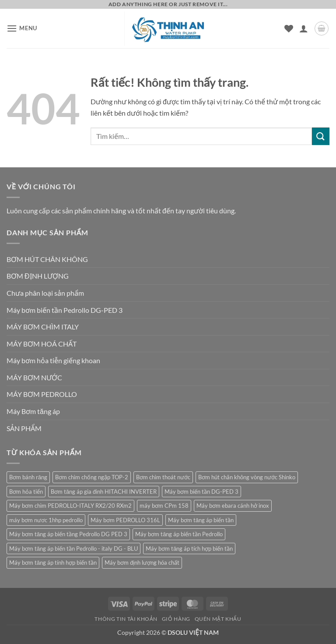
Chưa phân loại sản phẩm (45, 293)
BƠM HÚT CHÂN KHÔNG (47, 259)
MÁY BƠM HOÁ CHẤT (42, 344)
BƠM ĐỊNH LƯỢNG (38, 276)
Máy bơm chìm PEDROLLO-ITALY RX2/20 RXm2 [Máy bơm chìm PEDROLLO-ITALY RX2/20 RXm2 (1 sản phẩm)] (70, 506)
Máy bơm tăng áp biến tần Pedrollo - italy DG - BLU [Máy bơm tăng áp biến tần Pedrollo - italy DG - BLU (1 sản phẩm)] (73, 548)
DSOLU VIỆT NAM (193, 632)
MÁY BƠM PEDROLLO (42, 394)
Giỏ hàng (176, 619)
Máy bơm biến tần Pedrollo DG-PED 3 (65, 310)
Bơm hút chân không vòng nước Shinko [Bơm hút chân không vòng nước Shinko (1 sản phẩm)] (247, 477)
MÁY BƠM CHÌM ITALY (43, 327)
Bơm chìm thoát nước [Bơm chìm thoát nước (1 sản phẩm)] (163, 477)
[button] (22, 28)
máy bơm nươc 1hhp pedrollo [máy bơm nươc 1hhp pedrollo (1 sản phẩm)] (46, 520)
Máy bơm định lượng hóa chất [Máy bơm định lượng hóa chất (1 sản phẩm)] (142, 563)
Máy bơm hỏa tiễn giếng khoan (53, 360)
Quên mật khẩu (218, 619)
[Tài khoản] (304, 28)
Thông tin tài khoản (126, 619)
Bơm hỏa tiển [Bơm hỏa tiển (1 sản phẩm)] (26, 492)
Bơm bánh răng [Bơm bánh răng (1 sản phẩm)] (28, 477)
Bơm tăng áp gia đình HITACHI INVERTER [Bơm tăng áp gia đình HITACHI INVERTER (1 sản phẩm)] (104, 492)
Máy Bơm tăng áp (33, 411)
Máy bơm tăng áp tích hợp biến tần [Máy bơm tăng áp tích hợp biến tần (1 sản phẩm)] (189, 548)
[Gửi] (321, 136)
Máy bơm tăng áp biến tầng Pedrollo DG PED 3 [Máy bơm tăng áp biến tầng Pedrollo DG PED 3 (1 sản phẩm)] (68, 534)
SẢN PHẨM (24, 428)
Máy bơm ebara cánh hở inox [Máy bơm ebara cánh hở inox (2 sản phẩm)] (233, 506)
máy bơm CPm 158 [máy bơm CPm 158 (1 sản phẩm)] (164, 506)
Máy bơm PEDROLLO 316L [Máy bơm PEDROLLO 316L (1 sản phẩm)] (125, 520)
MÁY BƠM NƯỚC (34, 377)
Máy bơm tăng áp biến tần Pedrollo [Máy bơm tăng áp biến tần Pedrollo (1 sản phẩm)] (179, 534)
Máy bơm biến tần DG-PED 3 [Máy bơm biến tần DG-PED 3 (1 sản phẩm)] (201, 492)
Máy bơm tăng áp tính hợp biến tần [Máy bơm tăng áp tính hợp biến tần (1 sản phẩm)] (53, 563)
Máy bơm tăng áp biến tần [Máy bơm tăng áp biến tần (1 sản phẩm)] (201, 520)
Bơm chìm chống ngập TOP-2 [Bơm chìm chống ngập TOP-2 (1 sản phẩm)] (92, 477)
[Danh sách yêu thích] (289, 28)
